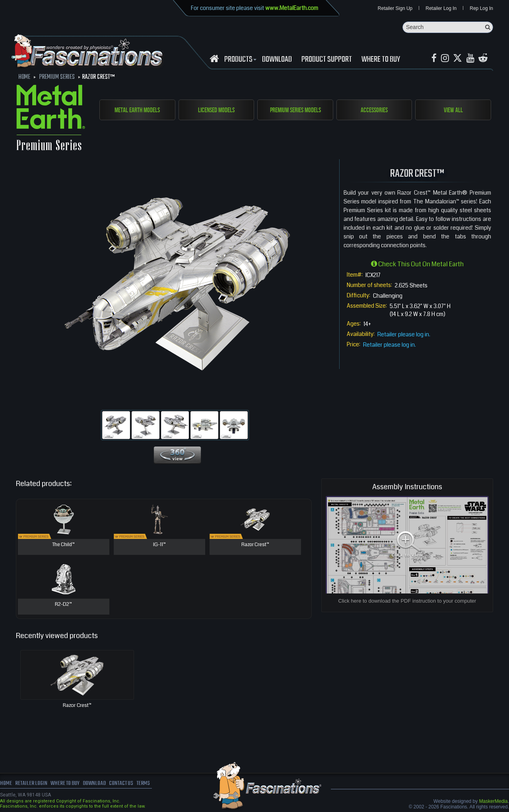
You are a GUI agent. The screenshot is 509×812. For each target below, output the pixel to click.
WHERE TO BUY (381, 60)
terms (150, 784)
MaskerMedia (493, 802)
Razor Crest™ (255, 545)
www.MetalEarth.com (292, 8)
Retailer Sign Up (395, 9)
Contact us (126, 784)
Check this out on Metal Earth (417, 264)
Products (239, 60)
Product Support (327, 60)
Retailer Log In (441, 9)
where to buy (67, 784)
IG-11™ (159, 545)
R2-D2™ (63, 605)
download (277, 60)
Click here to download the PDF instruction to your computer (407, 601)
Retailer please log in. (404, 335)
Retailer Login (32, 784)
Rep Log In (481, 9)
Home (6, 784)
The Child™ (63, 545)
